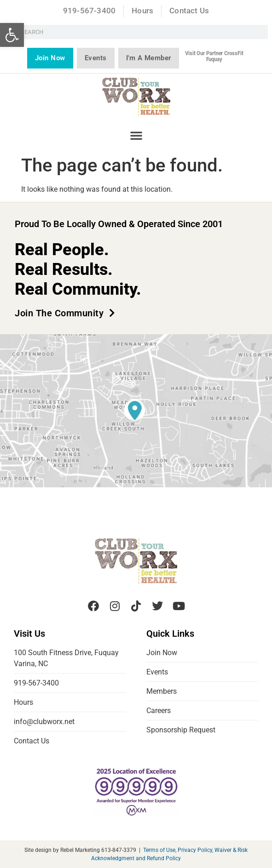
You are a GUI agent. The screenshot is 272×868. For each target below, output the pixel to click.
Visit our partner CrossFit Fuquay (214, 56)
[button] (12, 35)
